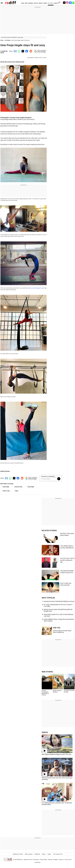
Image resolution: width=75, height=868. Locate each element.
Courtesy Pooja (18, 487)
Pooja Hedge (6, 487)
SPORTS (45, 3)
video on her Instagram (35, 288)
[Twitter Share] (23, 51)
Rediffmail (37, 854)
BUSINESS (31, 3)
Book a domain (29, 854)
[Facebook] (70, 3)
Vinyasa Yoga (6, 491)
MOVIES (36, 3)
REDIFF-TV (57, 3)
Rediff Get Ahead (5, 471)
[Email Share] (15, 51)
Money (44, 854)
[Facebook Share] (27, 51)
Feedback (56, 860)
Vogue (16, 491)
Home (2, 40)
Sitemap (50, 860)
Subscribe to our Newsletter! (48, 476)
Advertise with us (28, 860)
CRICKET (41, 3)
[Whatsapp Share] (19, 51)
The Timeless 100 (58, 854)
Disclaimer (36, 860)
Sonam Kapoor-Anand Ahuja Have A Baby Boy (62, 631)
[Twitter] (64, 3)
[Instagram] (67, 3)
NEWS (26, 3)
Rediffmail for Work (18, 854)
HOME (23, 3)
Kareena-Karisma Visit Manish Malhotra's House (59, 601)
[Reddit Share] (30, 51)
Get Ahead (8, 40)
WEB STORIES (47, 672)
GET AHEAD (51, 3)
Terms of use (68, 860)
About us (61, 860)
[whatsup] (73, 3)
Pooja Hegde (31, 487)
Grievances (37, 862)
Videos (49, 854)
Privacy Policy (44, 860)
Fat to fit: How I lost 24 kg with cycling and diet (67, 560)
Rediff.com (20, 860)
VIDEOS (45, 732)
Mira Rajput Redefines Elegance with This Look (57, 754)
